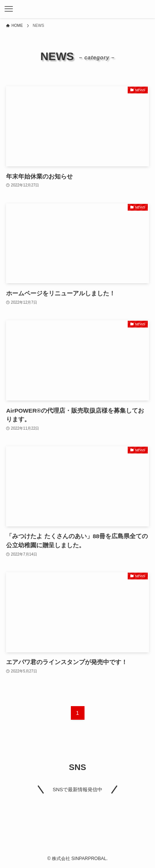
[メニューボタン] (9, 9)
